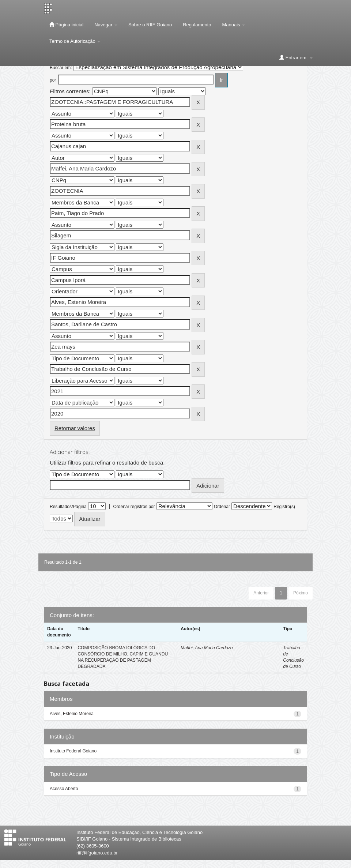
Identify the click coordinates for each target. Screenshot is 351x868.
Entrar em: (296, 57)
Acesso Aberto (64, 789)
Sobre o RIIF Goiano (150, 25)
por (53, 80)
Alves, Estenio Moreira (72, 714)
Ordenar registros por (134, 507)
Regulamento (197, 25)
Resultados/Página (68, 507)
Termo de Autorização (75, 41)
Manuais (234, 25)
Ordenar (222, 507)
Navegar (106, 25)
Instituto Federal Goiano (73, 751)
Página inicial (66, 25)
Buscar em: (61, 68)
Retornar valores (75, 428)
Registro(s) (284, 507)
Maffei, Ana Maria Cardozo (207, 648)
